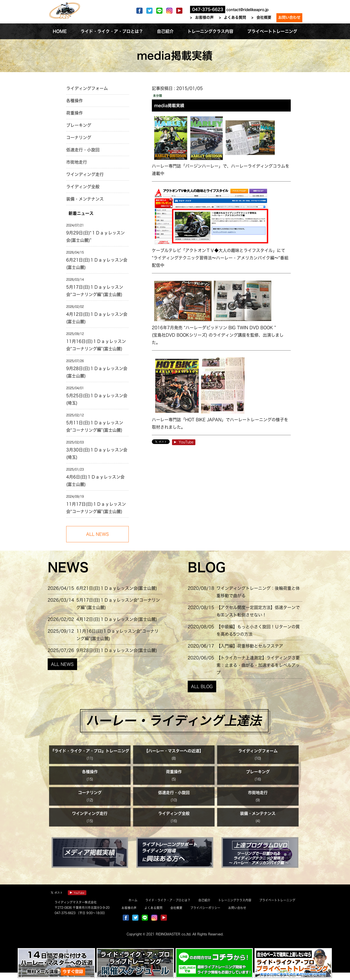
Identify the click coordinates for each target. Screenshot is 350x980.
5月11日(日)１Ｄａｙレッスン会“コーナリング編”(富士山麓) (95, 426)
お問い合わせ (289, 17)
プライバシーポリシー (205, 908)
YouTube (184, 442)
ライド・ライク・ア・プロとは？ (168, 900)
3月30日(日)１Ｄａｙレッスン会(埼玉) (97, 453)
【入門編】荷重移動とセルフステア (250, 646)
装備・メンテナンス (85, 199)
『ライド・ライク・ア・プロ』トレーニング (90, 751)
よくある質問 (235, 17)
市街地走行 (77, 162)
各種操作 (75, 101)
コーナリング (79, 137)
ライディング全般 (83, 187)
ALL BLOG (202, 686)
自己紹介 (204, 900)
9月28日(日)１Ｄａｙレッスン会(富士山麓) (97, 372)
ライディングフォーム (87, 88)
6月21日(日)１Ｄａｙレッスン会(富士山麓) (97, 264)
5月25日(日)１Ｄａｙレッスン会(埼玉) (97, 399)
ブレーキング (79, 125)
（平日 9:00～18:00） (91, 913)
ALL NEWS (62, 664)
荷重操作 (75, 113)
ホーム (133, 900)
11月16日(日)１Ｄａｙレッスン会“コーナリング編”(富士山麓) (96, 345)
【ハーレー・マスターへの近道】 (174, 751)
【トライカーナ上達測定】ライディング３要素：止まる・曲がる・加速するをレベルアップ (258, 665)
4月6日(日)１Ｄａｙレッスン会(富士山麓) (95, 481)
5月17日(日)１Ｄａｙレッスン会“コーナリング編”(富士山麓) (95, 291)
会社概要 (264, 17)
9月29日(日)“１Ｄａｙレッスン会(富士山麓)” (95, 236)
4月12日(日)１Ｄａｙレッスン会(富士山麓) (97, 318)
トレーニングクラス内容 (235, 900)
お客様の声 (204, 17)
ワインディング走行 (85, 174)
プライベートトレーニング (277, 900)
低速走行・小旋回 (83, 150)
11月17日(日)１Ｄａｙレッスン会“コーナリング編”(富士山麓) (96, 508)
